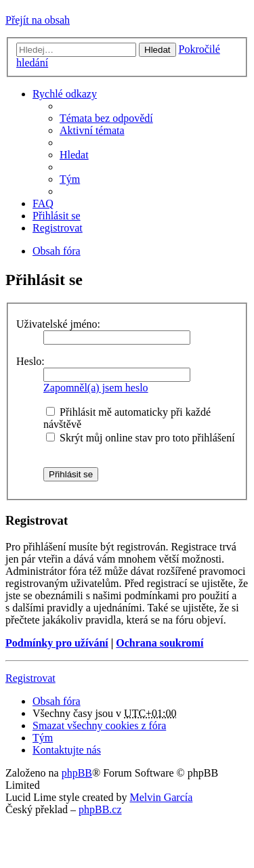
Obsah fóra (57, 701)
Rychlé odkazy (65, 94)
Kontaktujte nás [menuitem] (67, 750)
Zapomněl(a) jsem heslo (96, 388)
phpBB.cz (100, 809)
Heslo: (30, 361)
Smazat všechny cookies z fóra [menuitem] (99, 725)
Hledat (157, 50)
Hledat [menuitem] (74, 155)
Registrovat (30, 678)
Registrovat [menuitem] (58, 228)
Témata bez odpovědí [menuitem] (106, 118)
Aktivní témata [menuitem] (92, 130)
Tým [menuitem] (70, 179)
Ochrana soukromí (160, 643)
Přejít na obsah (38, 20)
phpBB (77, 773)
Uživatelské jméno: (58, 324)
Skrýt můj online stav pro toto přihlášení (141, 438)
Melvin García (161, 797)
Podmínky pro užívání (57, 643)
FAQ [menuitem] (43, 203)
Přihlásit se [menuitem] (57, 216)
